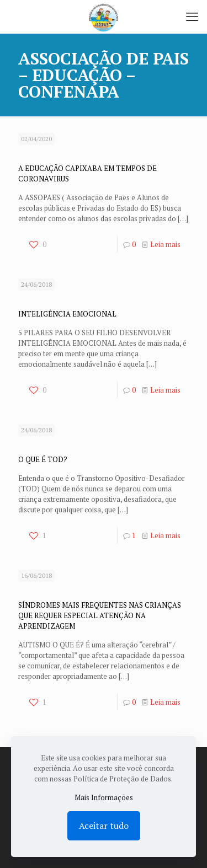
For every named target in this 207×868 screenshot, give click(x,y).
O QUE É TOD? (43, 459)
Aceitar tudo (104, 826)
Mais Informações (104, 797)
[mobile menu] (192, 17)
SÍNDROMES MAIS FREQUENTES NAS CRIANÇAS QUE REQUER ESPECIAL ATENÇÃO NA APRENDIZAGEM (100, 615)
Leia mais (165, 244)
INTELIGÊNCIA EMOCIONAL (67, 314)
